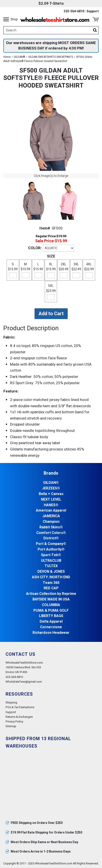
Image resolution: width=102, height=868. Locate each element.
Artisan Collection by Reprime (51, 594)
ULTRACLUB (51, 561)
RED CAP (51, 588)
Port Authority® (51, 550)
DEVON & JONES (51, 572)
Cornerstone (51, 627)
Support (93, 11)
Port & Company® (51, 544)
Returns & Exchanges (19, 717)
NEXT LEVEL (51, 500)
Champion (51, 522)
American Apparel (51, 511)
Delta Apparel (51, 622)
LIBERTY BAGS (51, 616)
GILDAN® (19, 57)
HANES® (51, 505)
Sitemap (11, 726)
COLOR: (35, 248)
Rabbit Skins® (51, 527)
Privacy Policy (14, 721)
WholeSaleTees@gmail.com (24, 682)
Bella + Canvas (51, 494)
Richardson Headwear (51, 633)
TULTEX (51, 566)
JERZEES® (51, 488)
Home (7, 57)
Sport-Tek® (51, 555)
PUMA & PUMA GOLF (51, 611)
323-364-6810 (74, 11)
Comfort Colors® (51, 533)
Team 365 (51, 583)
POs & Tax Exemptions (20, 707)
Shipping (11, 702)
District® (51, 538)
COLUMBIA (51, 605)
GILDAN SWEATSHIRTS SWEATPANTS (51, 57)
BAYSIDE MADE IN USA (51, 599)
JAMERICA (51, 516)
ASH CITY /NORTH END (51, 577)
